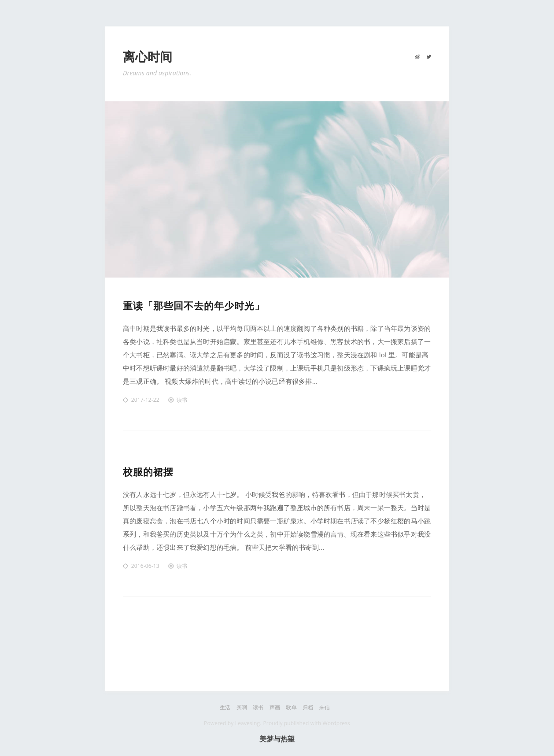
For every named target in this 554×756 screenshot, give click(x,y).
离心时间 (148, 57)
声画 (275, 707)
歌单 (291, 707)
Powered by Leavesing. (233, 723)
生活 (225, 707)
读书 (182, 400)
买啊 (242, 707)
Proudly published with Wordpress (306, 723)
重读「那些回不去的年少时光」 (194, 306)
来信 (325, 707)
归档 (308, 707)
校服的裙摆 (148, 472)
